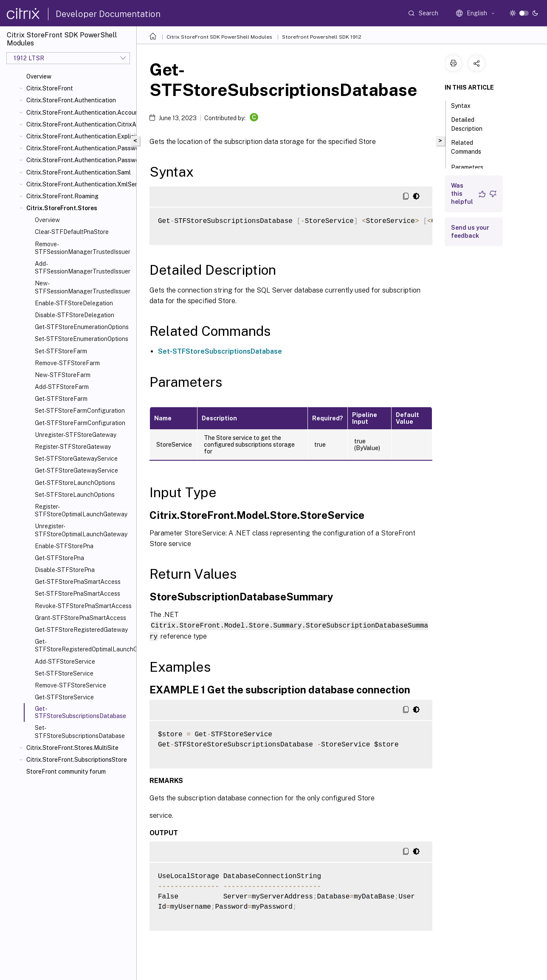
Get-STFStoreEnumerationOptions (82, 327)
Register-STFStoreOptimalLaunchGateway (81, 510)
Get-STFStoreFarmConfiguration (80, 423)
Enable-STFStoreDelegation (74, 303)
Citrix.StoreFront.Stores (62, 208)
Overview (39, 76)
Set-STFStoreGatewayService (76, 459)
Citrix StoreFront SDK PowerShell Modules (219, 37)
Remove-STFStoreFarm (67, 363)
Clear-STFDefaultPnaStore (72, 232)
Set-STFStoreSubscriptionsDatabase (80, 732)
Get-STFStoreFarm (61, 399)
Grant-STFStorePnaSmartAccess (80, 618)
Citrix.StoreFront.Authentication (71, 100)
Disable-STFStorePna (65, 570)
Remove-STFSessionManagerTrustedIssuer (83, 248)
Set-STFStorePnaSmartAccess (78, 594)
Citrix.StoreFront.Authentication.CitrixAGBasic (80, 124)
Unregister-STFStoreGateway (76, 435)
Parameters (472, 166)
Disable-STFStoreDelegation (75, 315)
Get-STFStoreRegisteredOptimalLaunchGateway (84, 645)
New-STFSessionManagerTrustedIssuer (83, 287)
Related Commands (471, 147)
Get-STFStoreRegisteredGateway (81, 630)
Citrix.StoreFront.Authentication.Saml (79, 172)
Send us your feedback (470, 232)
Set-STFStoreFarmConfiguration (80, 411)
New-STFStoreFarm (63, 375)
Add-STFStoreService (65, 662)
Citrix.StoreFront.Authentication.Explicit (80, 136)
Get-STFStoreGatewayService (76, 470)
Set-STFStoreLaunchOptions (75, 495)
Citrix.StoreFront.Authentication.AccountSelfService (80, 113)
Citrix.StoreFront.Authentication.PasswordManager (80, 148)
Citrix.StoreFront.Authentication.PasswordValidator (80, 160)
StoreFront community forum (66, 772)
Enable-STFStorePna (64, 546)
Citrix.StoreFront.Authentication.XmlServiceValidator (80, 184)
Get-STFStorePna (59, 558)
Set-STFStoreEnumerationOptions (82, 339)
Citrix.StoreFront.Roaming (62, 196)
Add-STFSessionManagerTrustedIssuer (83, 268)
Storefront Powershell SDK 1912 (322, 37)
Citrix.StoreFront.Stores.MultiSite (72, 748)
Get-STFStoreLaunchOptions (75, 483)
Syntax (465, 105)
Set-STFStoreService (64, 673)
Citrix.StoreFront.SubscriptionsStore (77, 760)
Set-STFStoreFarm (61, 351)
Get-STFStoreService (64, 697)
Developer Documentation (108, 14)
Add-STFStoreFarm (62, 387)
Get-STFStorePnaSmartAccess (78, 582)
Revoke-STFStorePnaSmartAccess (83, 606)
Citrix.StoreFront (50, 88)
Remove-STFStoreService (70, 685)
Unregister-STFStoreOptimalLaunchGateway (81, 530)
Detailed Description (471, 124)
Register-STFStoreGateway (73, 447)
